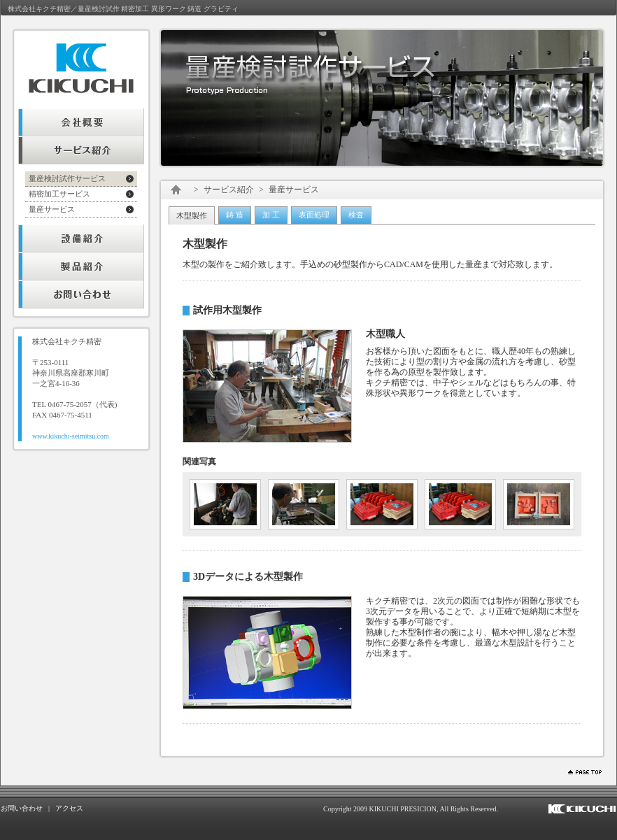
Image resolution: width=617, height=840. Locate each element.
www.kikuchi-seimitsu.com (71, 436)
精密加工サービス (59, 194)
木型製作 (192, 215)
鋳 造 (235, 215)
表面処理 (314, 215)
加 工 (271, 215)
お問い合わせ (22, 808)
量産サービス (52, 209)
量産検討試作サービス (67, 178)
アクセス (69, 808)
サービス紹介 (229, 190)
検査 (356, 215)
